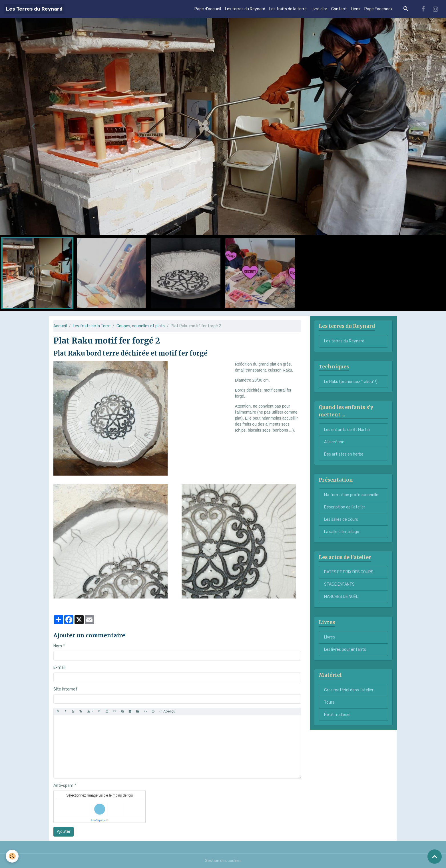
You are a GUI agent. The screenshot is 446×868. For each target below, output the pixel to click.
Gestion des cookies (223, 861)
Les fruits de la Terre (92, 326)
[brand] (34, 9)
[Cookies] (12, 856)
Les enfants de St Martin (347, 430)
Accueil (60, 326)
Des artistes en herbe (344, 454)
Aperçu (167, 712)
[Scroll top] (435, 857)
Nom (58, 646)
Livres (330, 637)
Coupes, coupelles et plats (141, 326)
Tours (329, 702)
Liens (356, 9)
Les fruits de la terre (288, 9)
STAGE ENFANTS (339, 584)
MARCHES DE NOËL (341, 597)
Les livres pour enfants (345, 649)
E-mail (59, 668)
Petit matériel (337, 715)
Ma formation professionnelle (351, 495)
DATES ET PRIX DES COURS (349, 572)
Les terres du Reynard (245, 9)
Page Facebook (378, 9)
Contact (339, 9)
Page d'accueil (208, 9)
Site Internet (65, 689)
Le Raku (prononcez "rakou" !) (351, 382)
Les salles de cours (341, 519)
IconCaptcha (98, 820)
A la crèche (334, 442)
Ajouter (64, 832)
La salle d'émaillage (342, 532)
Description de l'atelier (345, 507)
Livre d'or (319, 9)
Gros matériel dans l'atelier (349, 690)
